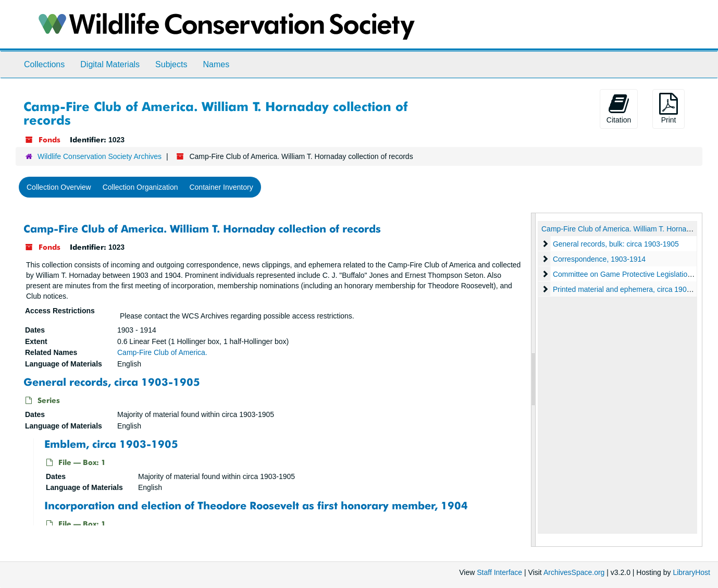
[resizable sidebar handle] (534, 380)
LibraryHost (691, 572)
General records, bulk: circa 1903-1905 (615, 244)
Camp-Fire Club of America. (162, 352)
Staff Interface (499, 572)
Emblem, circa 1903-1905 (111, 443)
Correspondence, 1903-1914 (599, 259)
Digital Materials (110, 64)
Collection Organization (140, 187)
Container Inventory (221, 187)
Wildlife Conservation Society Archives (100, 156)
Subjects (171, 64)
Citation (619, 108)
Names (216, 64)
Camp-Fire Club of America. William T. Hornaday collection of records (202, 229)
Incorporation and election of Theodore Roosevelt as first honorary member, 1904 (256, 505)
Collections (44, 64)
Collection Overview (59, 187)
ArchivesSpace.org (574, 572)
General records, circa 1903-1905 (112, 382)
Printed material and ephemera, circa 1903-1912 (630, 289)
